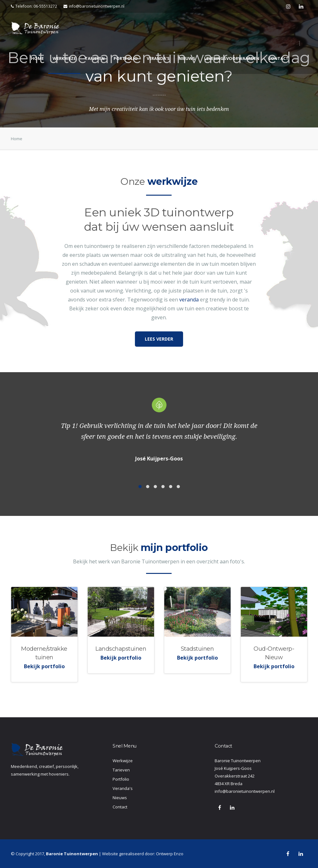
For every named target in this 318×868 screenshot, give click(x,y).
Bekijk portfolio (44, 666)
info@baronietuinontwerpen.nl (94, 6)
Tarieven (95, 58)
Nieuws (187, 58)
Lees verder (159, 339)
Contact (278, 58)
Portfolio (126, 58)
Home (37, 58)
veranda (189, 300)
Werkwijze (64, 58)
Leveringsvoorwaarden (232, 58)
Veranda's (158, 58)
